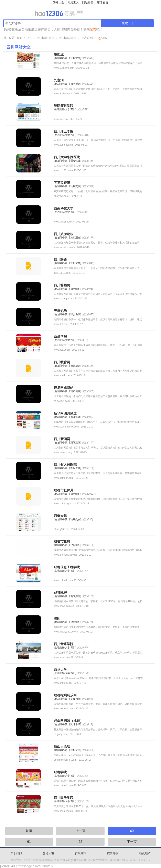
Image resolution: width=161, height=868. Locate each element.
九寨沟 (59, 80)
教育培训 (75, 366)
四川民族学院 (64, 798)
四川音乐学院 (64, 644)
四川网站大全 (68, 38)
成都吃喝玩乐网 (65, 695)
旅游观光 (75, 84)
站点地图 (145, 853)
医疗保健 (75, 161)
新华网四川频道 (65, 413)
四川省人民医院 (65, 465)
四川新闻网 (62, 439)
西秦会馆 (60, 516)
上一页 (80, 831)
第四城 (59, 55)
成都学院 (60, 772)
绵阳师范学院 (64, 106)
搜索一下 (128, 23)
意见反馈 (48, 853)
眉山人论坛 (62, 746)
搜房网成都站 (64, 388)
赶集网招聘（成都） (68, 721)
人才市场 (75, 724)
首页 (19, 38)
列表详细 (87, 38)
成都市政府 (62, 541)
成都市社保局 (64, 490)
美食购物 (75, 699)
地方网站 (59, 58)
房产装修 (75, 391)
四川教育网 (62, 362)
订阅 (102, 38)
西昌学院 (60, 336)
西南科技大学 (64, 208)
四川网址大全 (46, 38)
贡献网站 (80, 853)
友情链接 (113, 853)
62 (80, 842)
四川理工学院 (64, 131)
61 (29, 842)
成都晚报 (60, 593)
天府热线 (60, 311)
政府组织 (75, 289)
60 (132, 831)
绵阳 (57, 618)
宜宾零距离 (62, 183)
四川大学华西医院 (67, 157)
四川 (30, 38)
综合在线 (75, 314)
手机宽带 (75, 263)
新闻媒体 (75, 417)
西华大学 (60, 670)
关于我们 (16, 853)
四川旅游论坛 (64, 234)
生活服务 (59, 109)
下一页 (132, 842)
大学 (67, 109)
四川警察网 (62, 285)
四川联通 (60, 260)
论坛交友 (75, 58)
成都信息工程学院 (67, 567)
